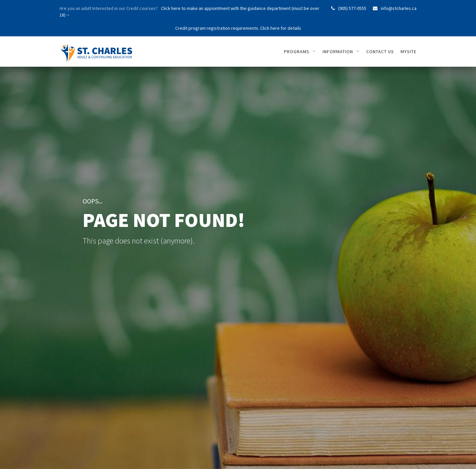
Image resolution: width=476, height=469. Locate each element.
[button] (300, 52)
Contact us (380, 52)
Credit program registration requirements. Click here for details (238, 28)
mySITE (409, 52)
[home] (98, 49)
